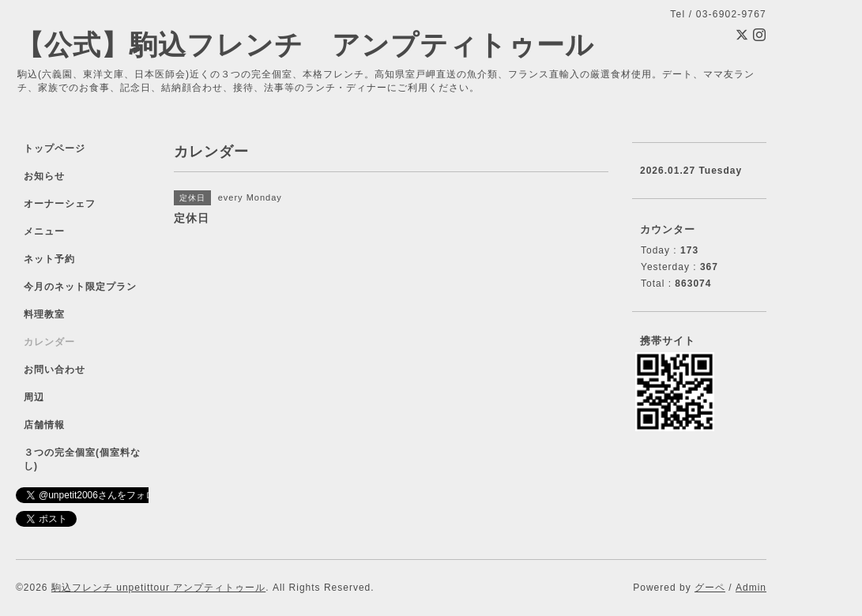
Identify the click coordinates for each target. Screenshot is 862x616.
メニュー (44, 231)
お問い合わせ (55, 370)
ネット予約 (49, 259)
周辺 (34, 397)
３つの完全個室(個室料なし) (82, 459)
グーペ (710, 588)
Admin (751, 588)
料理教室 (44, 314)
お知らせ (44, 176)
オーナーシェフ (60, 204)
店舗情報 (44, 425)
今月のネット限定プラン (80, 287)
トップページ (55, 148)
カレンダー (49, 342)
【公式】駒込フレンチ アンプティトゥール (305, 45)
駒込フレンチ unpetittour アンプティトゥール (158, 588)
